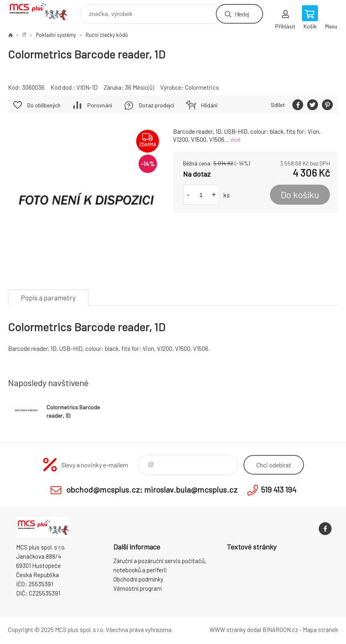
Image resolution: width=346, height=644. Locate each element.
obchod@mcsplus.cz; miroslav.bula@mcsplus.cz (152, 489)
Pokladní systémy (56, 35)
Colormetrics (202, 87)
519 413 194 (279, 489)
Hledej (242, 14)
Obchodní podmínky (138, 579)
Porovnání (100, 105)
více (235, 139)
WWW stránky (228, 630)
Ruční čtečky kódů (107, 35)
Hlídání (209, 105)
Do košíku (300, 195)
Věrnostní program (138, 588)
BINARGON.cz (280, 630)
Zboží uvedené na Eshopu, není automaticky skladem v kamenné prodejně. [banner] (43, 12)
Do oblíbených (44, 105)
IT (24, 35)
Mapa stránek (320, 630)
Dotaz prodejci (157, 105)
